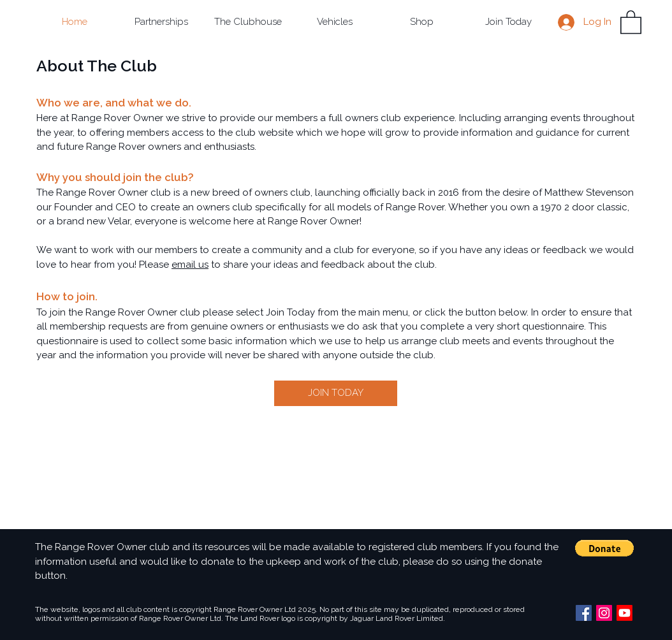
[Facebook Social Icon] (584, 613)
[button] (161, 22)
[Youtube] (625, 613)
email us (190, 265)
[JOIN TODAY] (336, 393)
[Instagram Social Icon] (604, 613)
